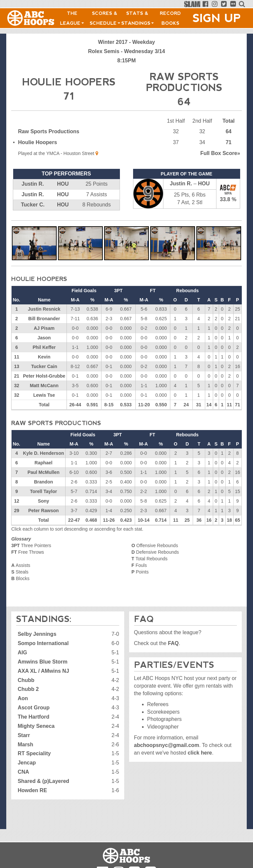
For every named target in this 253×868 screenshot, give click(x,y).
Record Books (170, 18)
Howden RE (32, 790)
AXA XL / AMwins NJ (43, 671)
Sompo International (43, 643)
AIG (22, 652)
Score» (220, 153)
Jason (44, 338)
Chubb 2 (28, 689)
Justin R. (33, 184)
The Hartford (34, 717)
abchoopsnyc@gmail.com (167, 745)
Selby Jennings (37, 634)
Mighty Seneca (36, 726)
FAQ (173, 643)
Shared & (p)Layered (43, 781)
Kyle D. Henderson (43, 453)
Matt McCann (44, 386)
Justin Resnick (44, 309)
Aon (23, 698)
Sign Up (217, 18)
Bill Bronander (44, 319)
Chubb (26, 680)
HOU (63, 184)
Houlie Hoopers (38, 142)
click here (200, 753)
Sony (43, 501)
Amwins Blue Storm (43, 662)
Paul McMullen (43, 472)
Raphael (43, 463)
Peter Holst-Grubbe (44, 376)
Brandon (43, 482)
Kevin (44, 357)
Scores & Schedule (105, 18)
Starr (24, 735)
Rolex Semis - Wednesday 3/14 (126, 51)
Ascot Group (34, 708)
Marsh (26, 744)
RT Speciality (34, 753)
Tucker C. (33, 205)
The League (72, 18)
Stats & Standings (138, 18)
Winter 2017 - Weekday (127, 42)
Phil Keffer (44, 347)
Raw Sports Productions (49, 131)
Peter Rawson (44, 511)
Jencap (27, 763)
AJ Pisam (44, 328)
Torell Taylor (43, 491)
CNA (24, 772)
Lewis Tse (44, 395)
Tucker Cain (44, 366)
